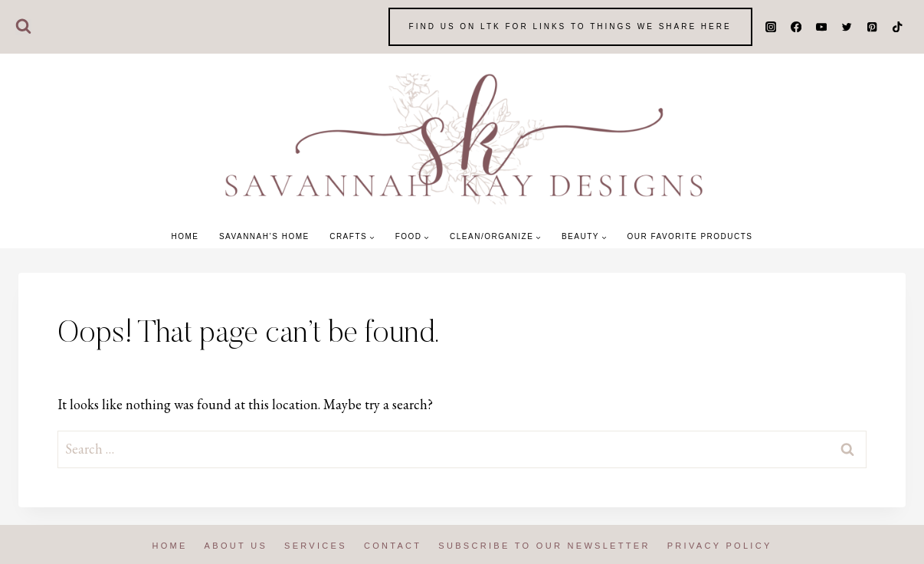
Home (185, 236)
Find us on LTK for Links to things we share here (570, 26)
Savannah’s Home (264, 236)
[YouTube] (822, 27)
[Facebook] (796, 27)
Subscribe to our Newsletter (544, 546)
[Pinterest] (872, 27)
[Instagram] (771, 27)
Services (316, 546)
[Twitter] (847, 27)
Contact (393, 546)
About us (236, 546)
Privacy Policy (720, 546)
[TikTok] (898, 27)
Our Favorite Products (690, 236)
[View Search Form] (23, 27)
